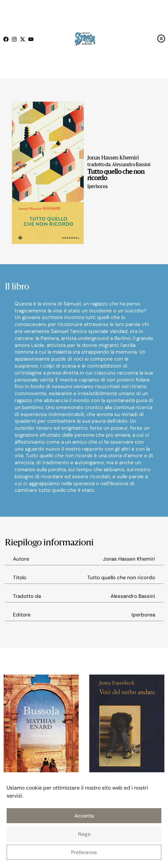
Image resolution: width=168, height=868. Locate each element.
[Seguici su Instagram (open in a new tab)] (16, 39)
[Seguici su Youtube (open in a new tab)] (32, 39)
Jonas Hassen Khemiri (113, 158)
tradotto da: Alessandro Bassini (119, 165)
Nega (84, 834)
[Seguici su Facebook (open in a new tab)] (7, 39)
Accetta (84, 816)
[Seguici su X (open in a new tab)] (24, 39)
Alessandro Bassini (133, 596)
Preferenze (84, 852)
